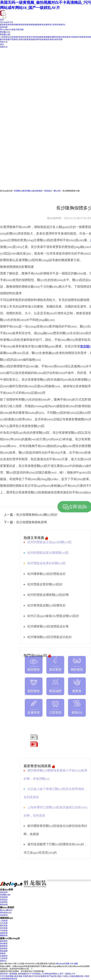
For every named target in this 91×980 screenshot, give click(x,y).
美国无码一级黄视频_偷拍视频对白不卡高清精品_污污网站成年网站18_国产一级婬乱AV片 (38, 974)
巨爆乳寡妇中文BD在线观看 (34, 976)
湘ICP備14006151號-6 (9, 964)
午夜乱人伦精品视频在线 (73, 976)
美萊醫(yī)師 (5, 895)
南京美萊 (19, 39)
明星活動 (20, 30)
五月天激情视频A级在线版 (11, 976)
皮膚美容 (47, 25)
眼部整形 (4, 25)
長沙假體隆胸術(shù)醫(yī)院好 (37, 515)
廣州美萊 (19, 37)
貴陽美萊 (34, 39)
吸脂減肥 (34, 25)
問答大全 (4, 42)
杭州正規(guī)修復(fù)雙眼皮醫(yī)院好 (53, 616)
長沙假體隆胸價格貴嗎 (32, 522)
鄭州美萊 (57, 37)
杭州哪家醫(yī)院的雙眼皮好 (47, 574)
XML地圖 (74, 964)
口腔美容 (55, 25)
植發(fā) (62, 25)
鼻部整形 (11, 25)
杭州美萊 (80, 37)
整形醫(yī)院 (5, 34)
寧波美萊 (42, 39)
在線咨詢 (4, 915)
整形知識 (4, 905)
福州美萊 (49, 39)
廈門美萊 (11, 39)
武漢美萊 (64, 37)
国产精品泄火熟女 (54, 976)
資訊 (2, 44)
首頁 (2, 20)
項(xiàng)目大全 (7, 22)
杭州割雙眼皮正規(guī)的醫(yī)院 (49, 542)
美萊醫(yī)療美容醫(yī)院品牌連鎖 (28, 191)
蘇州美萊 (4, 39)
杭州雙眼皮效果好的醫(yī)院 (47, 563)
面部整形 (27, 25)
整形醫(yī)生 (5, 32)
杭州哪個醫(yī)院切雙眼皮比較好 (50, 637)
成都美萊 (42, 37)
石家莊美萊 (58, 39)
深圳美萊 (27, 37)
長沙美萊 (72, 37)
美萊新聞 (4, 897)
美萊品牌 (4, 27)
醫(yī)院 (57, 191)
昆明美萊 (87, 37)
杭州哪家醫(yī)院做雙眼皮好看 (48, 626)
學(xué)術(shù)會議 (8, 30)
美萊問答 (4, 902)
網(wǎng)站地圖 (63, 964)
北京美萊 (11, 37)
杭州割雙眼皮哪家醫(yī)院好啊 (48, 595)
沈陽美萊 (27, 39)
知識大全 (4, 47)
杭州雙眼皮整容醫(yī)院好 (45, 584)
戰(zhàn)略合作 (6, 910)
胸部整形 (19, 25)
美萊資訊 (48, 191)
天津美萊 (34, 37)
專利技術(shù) (6, 913)
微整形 (41, 25)
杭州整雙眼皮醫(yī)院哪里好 (47, 605)
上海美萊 (4, 37)
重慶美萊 (49, 37)
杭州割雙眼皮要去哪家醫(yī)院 (48, 553)
